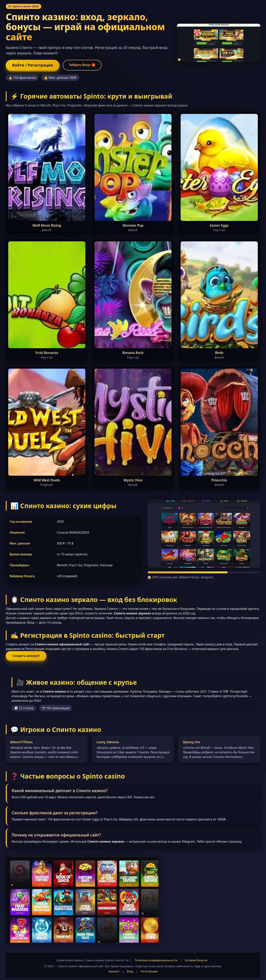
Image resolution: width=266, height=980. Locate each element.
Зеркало (114, 971)
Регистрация (149, 971)
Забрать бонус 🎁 (82, 65)
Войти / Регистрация (33, 65)
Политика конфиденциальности (156, 960)
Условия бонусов (196, 960)
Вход (130, 971)
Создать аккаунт (26, 656)
